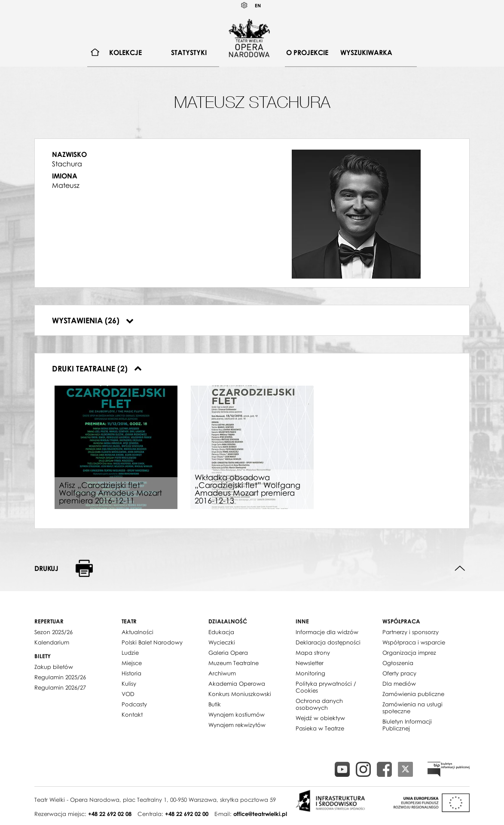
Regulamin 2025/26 (60, 677)
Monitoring (310, 673)
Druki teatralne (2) (97, 368)
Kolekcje (125, 52)
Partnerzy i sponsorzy (411, 632)
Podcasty (134, 704)
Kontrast (244, 5)
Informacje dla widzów (327, 632)
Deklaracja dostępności (328, 642)
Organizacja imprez (409, 653)
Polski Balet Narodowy (152, 642)
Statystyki (189, 52)
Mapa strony (313, 653)
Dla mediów (399, 684)
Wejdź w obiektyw (320, 718)
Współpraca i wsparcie (414, 642)
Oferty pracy (399, 673)
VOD (128, 694)
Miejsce (132, 663)
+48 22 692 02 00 (187, 814)
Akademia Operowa (237, 684)
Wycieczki (222, 642)
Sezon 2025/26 (53, 632)
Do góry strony (460, 569)
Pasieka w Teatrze (320, 728)
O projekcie (307, 52)
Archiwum (222, 673)
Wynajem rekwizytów (237, 725)
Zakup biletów (54, 667)
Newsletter (310, 663)
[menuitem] (95, 53)
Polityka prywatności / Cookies (326, 687)
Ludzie (130, 653)
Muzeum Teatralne (234, 663)
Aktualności (137, 632)
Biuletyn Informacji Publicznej (407, 725)
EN (258, 5)
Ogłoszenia (398, 663)
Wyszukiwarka (366, 52)
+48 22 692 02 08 (110, 814)
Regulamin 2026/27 (60, 687)
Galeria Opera (228, 653)
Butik (215, 704)
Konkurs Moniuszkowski (240, 694)
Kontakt (132, 715)
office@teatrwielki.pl (260, 814)
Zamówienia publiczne (413, 694)
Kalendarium (52, 642)
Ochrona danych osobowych (319, 704)
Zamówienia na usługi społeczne (412, 708)
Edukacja (221, 632)
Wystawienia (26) (93, 320)
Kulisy (129, 684)
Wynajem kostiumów (237, 715)
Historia (131, 673)
